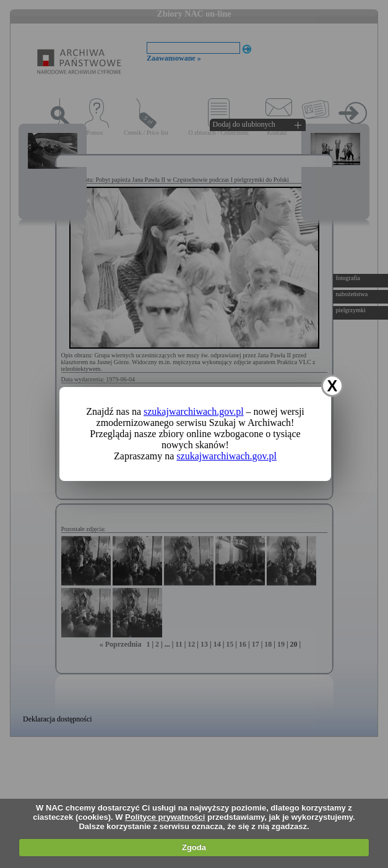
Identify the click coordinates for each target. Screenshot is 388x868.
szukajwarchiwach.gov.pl (194, 411)
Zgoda (194, 847)
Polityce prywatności (165, 817)
